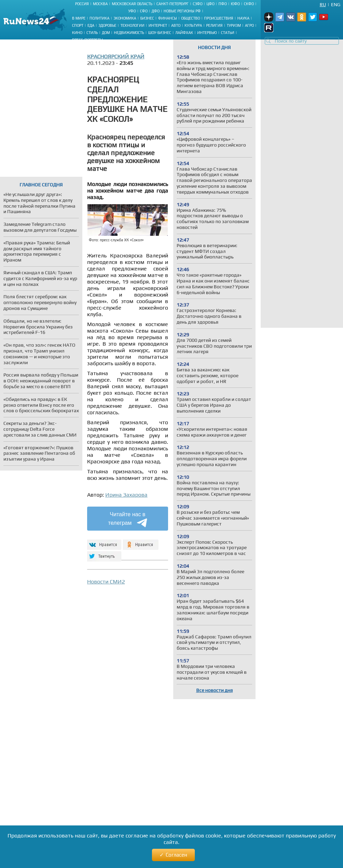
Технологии (132, 25)
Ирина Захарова (126, 495)
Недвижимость (129, 33)
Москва (100, 4)
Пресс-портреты (87, 40)
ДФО (156, 11)
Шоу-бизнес (160, 33)
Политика (99, 18)
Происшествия (219, 18)
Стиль (92, 33)
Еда (91, 25)
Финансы (168, 18)
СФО (144, 11)
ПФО (223, 4)
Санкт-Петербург (173, 4)
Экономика (125, 18)
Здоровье (107, 25)
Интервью (207, 33)
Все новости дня (215, 690)
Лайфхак (184, 33)
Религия (214, 25)
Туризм (234, 25)
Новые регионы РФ (182, 11)
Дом (106, 33)
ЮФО (235, 4)
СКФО (249, 4)
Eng (336, 4)
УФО (132, 11)
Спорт (78, 25)
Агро (249, 25)
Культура (193, 25)
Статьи (228, 33)
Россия (82, 4)
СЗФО (198, 4)
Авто (176, 25)
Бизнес (147, 18)
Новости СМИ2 (106, 582)
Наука (243, 18)
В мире (79, 18)
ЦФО (210, 4)
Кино (77, 33)
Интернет (158, 25)
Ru (323, 4)
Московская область (132, 4)
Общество (191, 18)
